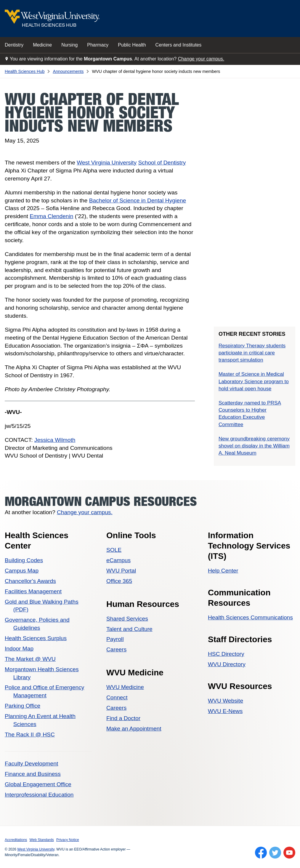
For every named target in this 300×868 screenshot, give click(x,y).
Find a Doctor (123, 718)
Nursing (69, 45)
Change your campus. (201, 59)
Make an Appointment (134, 729)
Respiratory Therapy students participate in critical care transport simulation (252, 353)
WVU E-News (225, 711)
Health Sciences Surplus (36, 638)
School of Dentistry (162, 163)
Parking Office (23, 706)
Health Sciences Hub (25, 71)
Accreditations (16, 840)
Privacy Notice (68, 840)
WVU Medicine (125, 687)
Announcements (68, 71)
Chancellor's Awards (30, 581)
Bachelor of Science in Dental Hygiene (138, 200)
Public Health (132, 45)
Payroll (115, 639)
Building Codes (24, 560)
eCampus (118, 560)
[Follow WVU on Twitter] (275, 853)
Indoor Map (19, 649)
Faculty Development (31, 764)
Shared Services (127, 619)
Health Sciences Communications (250, 617)
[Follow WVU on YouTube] (289, 853)
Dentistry (14, 45)
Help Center (223, 571)
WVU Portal (121, 571)
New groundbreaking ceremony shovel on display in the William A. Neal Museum (254, 446)
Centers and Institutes (179, 45)
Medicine (42, 45)
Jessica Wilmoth (55, 440)
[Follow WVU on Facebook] (261, 853)
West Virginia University (107, 163)
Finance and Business (33, 774)
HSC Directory (226, 654)
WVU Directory (227, 664)
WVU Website (226, 701)
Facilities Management (33, 591)
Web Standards (42, 840)
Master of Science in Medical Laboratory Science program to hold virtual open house (254, 381)
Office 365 (119, 581)
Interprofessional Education (39, 795)
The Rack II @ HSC (30, 734)
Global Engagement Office (38, 784)
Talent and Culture (129, 629)
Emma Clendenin (51, 216)
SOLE (114, 550)
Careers (116, 649)
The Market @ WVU (30, 659)
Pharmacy (98, 45)
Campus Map (22, 571)
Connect (117, 697)
